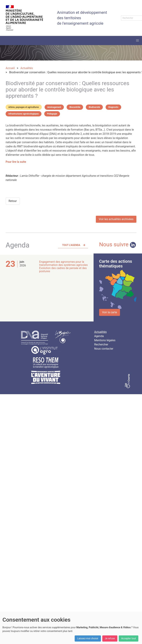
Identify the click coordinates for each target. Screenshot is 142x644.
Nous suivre (118, 244)
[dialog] (71, 628)
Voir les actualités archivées (116, 219)
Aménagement (54, 107)
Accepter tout (129, 638)
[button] (137, 41)
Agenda (99, 336)
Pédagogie (52, 114)
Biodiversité (94, 107)
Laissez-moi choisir (88, 638)
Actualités (100, 332)
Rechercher (101, 344)
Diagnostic (113, 107)
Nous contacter (104, 349)
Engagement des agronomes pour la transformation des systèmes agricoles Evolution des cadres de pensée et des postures (63, 266)
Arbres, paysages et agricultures (24, 107)
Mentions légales (105, 340)
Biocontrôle (75, 107)
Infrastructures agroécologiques (24, 114)
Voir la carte (110, 312)
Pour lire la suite (16, 162)
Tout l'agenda (71, 245)
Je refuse (110, 638)
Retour (13, 201)
